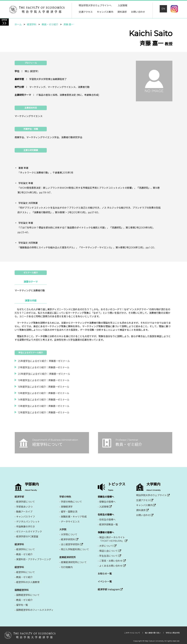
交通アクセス (86, 12)
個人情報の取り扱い (153, 633)
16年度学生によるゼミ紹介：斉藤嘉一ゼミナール (44, 387)
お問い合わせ (138, 12)
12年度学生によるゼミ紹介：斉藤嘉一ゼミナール (44, 413)
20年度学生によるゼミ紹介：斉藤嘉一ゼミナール (44, 374)
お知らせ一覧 (105, 574)
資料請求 (122, 12)
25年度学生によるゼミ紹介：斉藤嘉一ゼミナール (44, 361)
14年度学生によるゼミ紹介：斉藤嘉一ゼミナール (44, 400)
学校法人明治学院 (173, 633)
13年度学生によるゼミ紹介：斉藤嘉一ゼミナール (44, 406)
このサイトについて (132, 633)
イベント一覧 (105, 582)
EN (163, 9)
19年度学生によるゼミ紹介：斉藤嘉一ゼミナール (44, 380)
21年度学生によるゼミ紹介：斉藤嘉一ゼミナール (44, 367)
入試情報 (123, 5)
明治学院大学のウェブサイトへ (95, 5)
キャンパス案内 (105, 12)
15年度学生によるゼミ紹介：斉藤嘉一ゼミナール (44, 393)
